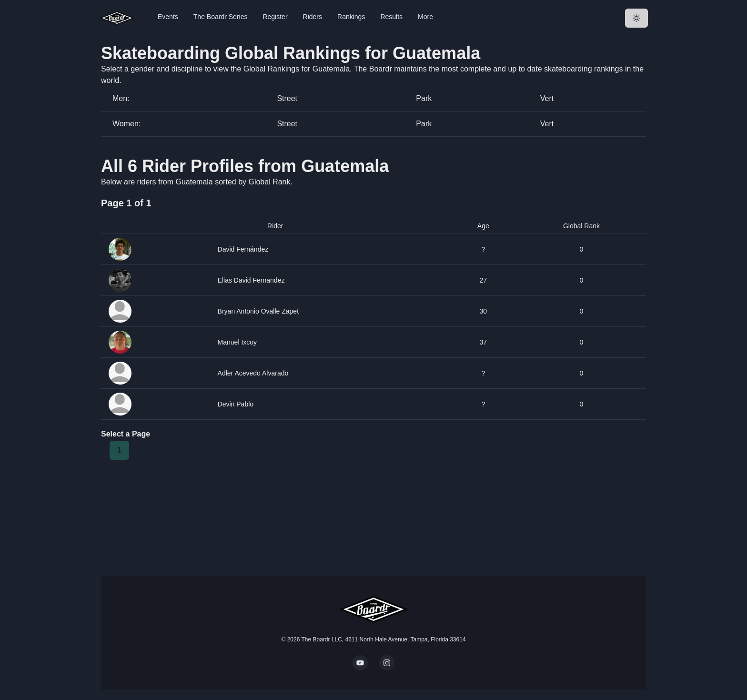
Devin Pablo (236, 404)
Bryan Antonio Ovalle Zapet (258, 311)
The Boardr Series (221, 17)
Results (391, 17)
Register (275, 17)
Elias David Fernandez (251, 280)
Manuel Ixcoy (237, 342)
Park (424, 98)
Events (168, 17)
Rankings (351, 17)
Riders (313, 17)
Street (287, 98)
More (425, 17)
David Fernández (243, 249)
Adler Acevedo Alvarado (253, 373)
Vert (547, 98)
